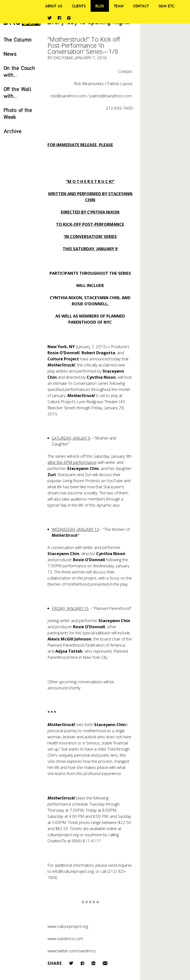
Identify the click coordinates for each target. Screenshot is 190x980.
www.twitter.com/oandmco (72, 951)
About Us (54, 6)
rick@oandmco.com (68, 96)
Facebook (59, 18)
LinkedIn (93, 963)
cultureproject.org (63, 835)
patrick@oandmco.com (111, 96)
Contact (141, 6)
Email (105, 963)
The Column (18, 40)
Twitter (50, 18)
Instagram (69, 18)
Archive (13, 131)
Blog (100, 6)
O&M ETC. (167, 6)
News (10, 54)
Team (119, 6)
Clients (79, 6)
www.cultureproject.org (68, 926)
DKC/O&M (63, 58)
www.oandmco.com (65, 939)
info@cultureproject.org (73, 871)
